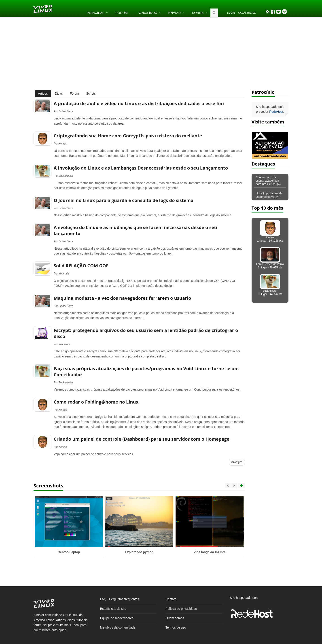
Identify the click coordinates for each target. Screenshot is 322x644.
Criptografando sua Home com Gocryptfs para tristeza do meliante (128, 136)
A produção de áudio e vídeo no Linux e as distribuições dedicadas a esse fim (139, 103)
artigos (237, 462)
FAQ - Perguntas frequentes (120, 599)
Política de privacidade (181, 609)
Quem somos (175, 618)
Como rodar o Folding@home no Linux (96, 402)
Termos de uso (176, 627)
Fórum (122, 13)
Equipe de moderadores (117, 618)
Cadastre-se (247, 13)
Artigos (43, 94)
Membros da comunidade (118, 627)
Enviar (174, 13)
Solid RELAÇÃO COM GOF (81, 266)
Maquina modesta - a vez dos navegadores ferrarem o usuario (122, 298)
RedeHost (276, 112)
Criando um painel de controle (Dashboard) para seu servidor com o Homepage (142, 439)
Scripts (91, 94)
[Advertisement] (161, 53)
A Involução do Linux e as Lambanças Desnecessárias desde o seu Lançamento (141, 168)
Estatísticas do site (113, 609)
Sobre (198, 13)
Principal (95, 13)
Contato (171, 599)
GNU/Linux (148, 13)
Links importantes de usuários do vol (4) (269, 195)
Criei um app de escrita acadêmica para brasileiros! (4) (268, 181)
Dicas (59, 94)
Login (231, 13)
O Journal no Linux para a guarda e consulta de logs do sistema (124, 200)
